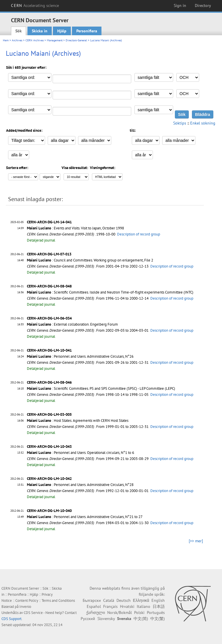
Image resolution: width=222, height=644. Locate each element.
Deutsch (124, 600)
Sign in (180, 5)
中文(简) (141, 619)
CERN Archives (35, 40)
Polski (139, 613)
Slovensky (106, 619)
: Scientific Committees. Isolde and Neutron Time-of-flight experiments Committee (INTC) (110, 292)
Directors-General (76, 40)
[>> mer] (196, 541)
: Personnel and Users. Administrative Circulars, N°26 (80, 356)
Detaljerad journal (41, 240)
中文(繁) (158, 619)
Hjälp (62, 31)
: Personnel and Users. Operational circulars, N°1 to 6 (81, 453)
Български (92, 600)
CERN (35, 5)
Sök (18, 31)
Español (94, 606)
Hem (6, 40)
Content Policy (27, 601)
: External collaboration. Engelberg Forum (72, 324)
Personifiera (87, 31)
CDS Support (11, 619)
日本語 (159, 606)
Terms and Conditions (58, 601)
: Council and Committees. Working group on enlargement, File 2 (90, 260)
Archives (17, 40)
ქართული (96, 613)
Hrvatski (127, 606)
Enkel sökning (203, 123)
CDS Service (33, 613)
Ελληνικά (141, 600)
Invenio (25, 607)
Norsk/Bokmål (120, 613)
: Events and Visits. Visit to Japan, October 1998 (75, 228)
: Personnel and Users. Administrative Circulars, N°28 (80, 485)
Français (110, 606)
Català (109, 600)
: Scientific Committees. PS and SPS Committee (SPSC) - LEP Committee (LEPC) (101, 388)
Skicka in (40, 31)
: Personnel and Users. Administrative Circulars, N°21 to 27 (85, 517)
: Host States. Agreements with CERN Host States (78, 421)
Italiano (144, 606)
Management (55, 40)
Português (156, 613)
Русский (88, 619)
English (158, 600)
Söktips (180, 123)
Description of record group (139, 234)
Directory (203, 5)
